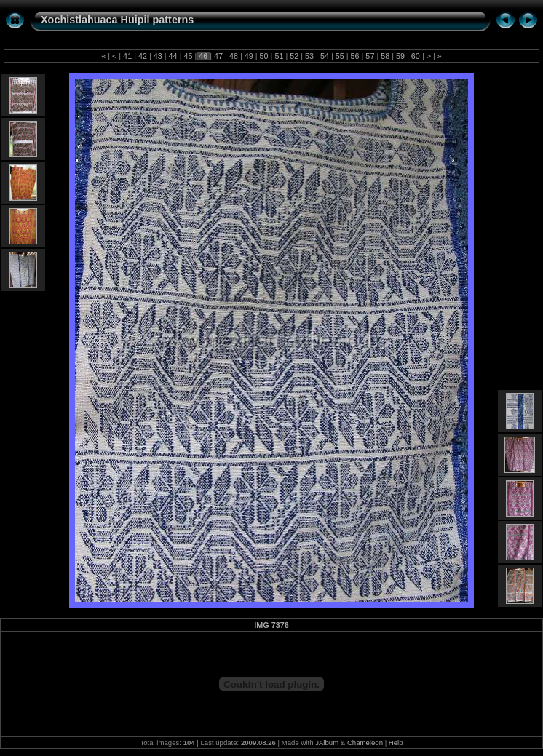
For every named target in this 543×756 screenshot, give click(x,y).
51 (279, 56)
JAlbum (327, 743)
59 (400, 56)
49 (249, 56)
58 (385, 56)
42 (143, 56)
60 (416, 56)
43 (158, 56)
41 (127, 56)
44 (173, 56)
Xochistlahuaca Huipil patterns (117, 20)
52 (294, 56)
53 (309, 56)
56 (355, 56)
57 (370, 56)
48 (234, 56)
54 (325, 56)
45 (188, 56)
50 (264, 56)
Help (396, 743)
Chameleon (365, 743)
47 (218, 56)
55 (340, 56)
